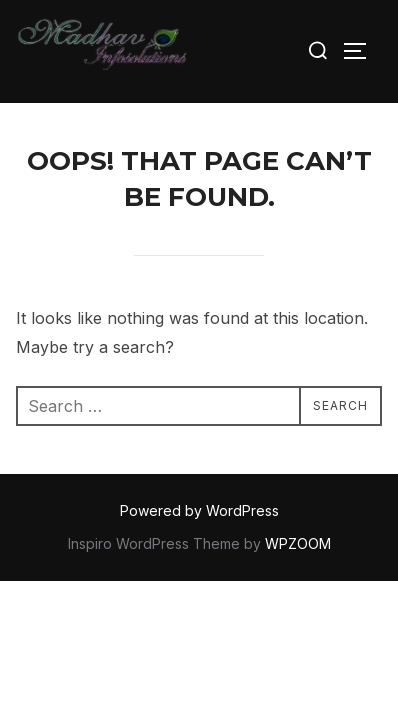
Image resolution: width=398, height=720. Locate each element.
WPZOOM (298, 543)
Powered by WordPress (199, 510)
